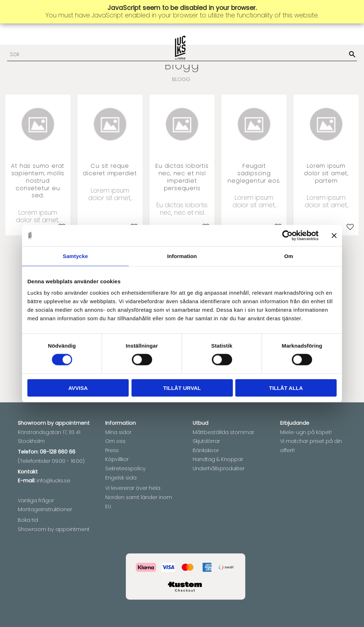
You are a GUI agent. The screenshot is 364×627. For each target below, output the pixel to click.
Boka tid (28, 520)
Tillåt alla (286, 388)
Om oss (115, 441)
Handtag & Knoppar (218, 459)
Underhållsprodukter (219, 468)
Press (112, 450)
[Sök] (352, 55)
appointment (72, 423)
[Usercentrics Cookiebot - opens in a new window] (287, 236)
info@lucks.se (53, 481)
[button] (350, 227)
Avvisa (78, 388)
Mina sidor (118, 432)
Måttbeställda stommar (223, 432)
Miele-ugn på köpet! (306, 432)
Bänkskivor (206, 450)
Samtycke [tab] (76, 256)
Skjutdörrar (206, 441)
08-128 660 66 (58, 452)
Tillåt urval (182, 388)
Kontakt (28, 472)
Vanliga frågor (36, 500)
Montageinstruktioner (45, 509)
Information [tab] (182, 256)
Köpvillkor (117, 459)
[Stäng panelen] (334, 236)
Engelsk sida (121, 478)
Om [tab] (288, 256)
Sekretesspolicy (125, 468)
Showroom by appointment (54, 529)
